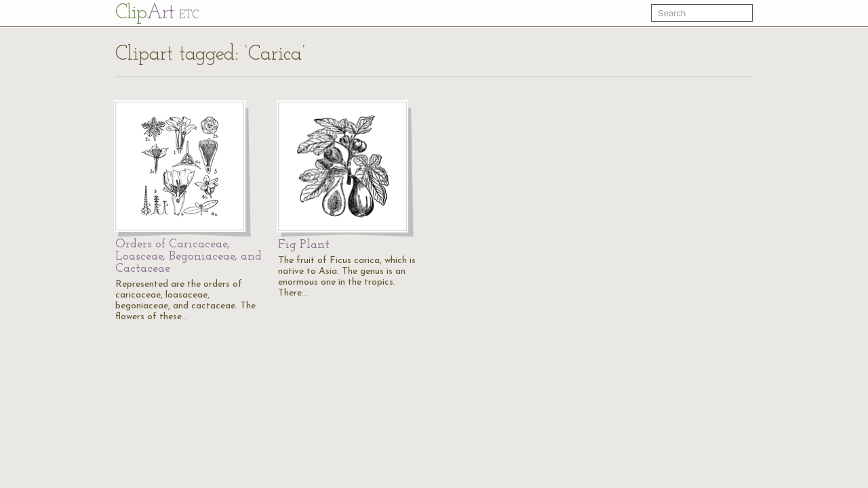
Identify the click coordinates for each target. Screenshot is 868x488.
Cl (157, 13)
